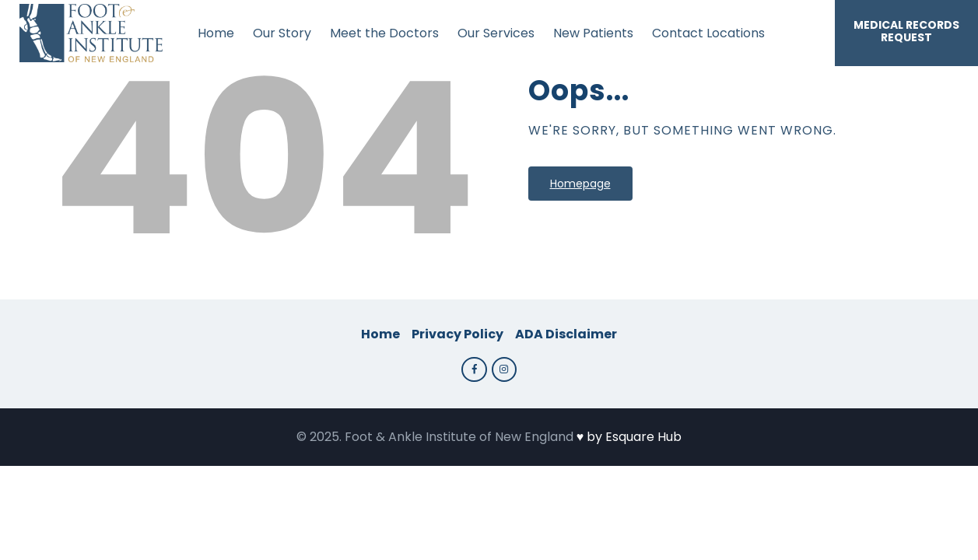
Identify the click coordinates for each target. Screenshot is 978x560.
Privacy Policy (457, 334)
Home (380, 334)
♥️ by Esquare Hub (629, 437)
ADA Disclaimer (566, 334)
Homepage (580, 184)
